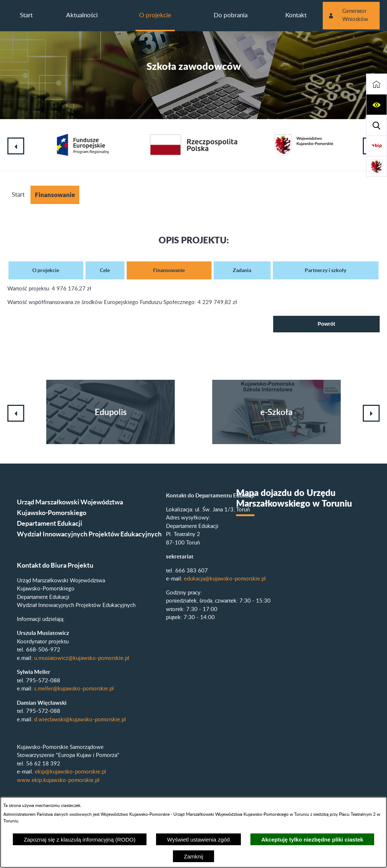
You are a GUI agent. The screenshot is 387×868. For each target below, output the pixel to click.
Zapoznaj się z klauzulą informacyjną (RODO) (80, 840)
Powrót (326, 324)
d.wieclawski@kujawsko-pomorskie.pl (80, 720)
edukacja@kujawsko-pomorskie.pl (225, 579)
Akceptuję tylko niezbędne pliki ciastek (312, 840)
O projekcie (46, 270)
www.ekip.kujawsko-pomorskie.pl (58, 780)
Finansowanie (169, 270)
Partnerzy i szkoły (325, 270)
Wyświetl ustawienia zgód (198, 840)
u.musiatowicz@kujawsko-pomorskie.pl (82, 658)
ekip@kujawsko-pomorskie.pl (70, 772)
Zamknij (194, 856)
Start (18, 195)
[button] (377, 105)
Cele (105, 270)
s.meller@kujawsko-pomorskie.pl (74, 689)
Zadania (242, 270)
